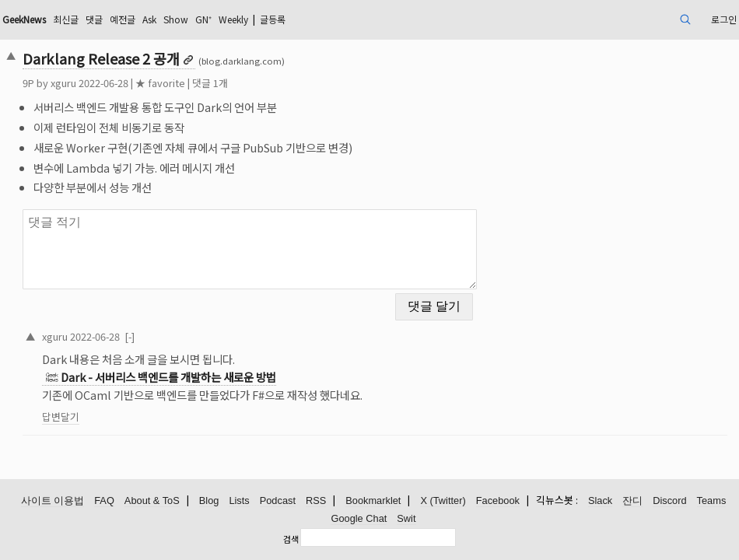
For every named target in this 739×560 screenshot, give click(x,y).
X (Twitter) (443, 501)
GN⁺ (313, 19)
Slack (600, 501)
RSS (316, 501)
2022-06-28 (165, 326)
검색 (291, 539)
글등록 (398, 19)
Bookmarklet (373, 501)
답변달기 (131, 407)
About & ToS (152, 501)
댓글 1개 (280, 83)
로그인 (648, 19)
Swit (406, 519)
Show (282, 19)
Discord (669, 501)
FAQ (104, 501)
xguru (133, 83)
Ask (250, 19)
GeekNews (104, 19)
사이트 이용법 (53, 501)
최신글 (154, 19)
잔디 (632, 501)
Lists (239, 501)
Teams (712, 501)
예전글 (219, 19)
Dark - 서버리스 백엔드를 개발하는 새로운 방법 (238, 367)
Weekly (350, 19)
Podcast (278, 501)
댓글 (187, 19)
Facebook (498, 501)
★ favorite (230, 83)
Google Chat (359, 519)
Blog (209, 501)
